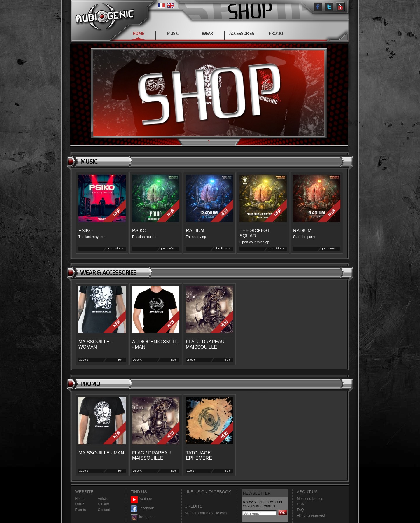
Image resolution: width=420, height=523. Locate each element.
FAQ (300, 510)
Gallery (104, 504)
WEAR (207, 33)
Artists (103, 499)
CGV (301, 504)
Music (80, 504)
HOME (138, 33)
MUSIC (173, 33)
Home (80, 499)
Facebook (142, 508)
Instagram (143, 517)
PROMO (276, 33)
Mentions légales (310, 499)
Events (81, 510)
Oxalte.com (218, 513)
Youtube (141, 499)
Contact (104, 510)
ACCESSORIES (242, 33)
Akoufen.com (195, 513)
